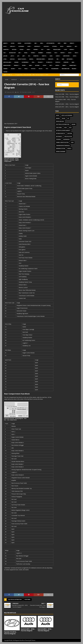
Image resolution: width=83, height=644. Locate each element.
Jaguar (5, 56)
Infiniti (63, 53)
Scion (44, 65)
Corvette (29, 92)
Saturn (37, 65)
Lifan (5, 59)
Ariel (42, 43)
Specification (68, 136)
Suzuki (13, 69)
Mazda (31, 59)
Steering (58, 139)
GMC (19, 53)
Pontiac (58, 62)
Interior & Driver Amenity (63, 130)
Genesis (72, 50)
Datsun (14, 50)
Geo (4, 53)
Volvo (40, 69)
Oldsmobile (25, 62)
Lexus (74, 56)
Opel (33, 62)
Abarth (5, 43)
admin (18, 92)
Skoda (57, 65)
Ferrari (36, 50)
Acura (13, 43)
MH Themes (33, 640)
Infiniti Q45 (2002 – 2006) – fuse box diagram (67, 104)
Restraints (59, 136)
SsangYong (73, 65)
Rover (24, 65)
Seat (51, 65)
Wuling (74, 69)
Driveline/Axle (60, 121)
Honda (33, 53)
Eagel (28, 50)
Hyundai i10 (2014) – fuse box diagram (11, 633)
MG (57, 59)
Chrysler (46, 46)
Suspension (66, 139)
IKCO (56, 53)
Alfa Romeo (28, 43)
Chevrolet (37, 46)
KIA (29, 56)
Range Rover (7, 65)
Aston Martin (50, 43)
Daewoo (69, 46)
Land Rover (66, 56)
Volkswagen (55, 69)
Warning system (61, 149)
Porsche (66, 62)
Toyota (33, 69)
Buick (5, 46)
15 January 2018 (10, 92)
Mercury (51, 59)
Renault (16, 65)
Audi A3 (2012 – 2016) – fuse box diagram (28, 630)
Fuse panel (27, 599)
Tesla (26, 69)
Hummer (40, 53)
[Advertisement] (42, 29)
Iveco (76, 53)
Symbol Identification (62, 142)
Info (70, 127)
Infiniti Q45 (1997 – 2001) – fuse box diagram (67, 107)
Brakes (58, 118)
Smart (64, 65)
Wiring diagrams (61, 152)
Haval (26, 53)
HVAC (66, 127)
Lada (51, 56)
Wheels (69, 149)
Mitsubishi (70, 59)
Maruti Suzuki (22, 59)
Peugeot (40, 62)
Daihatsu (6, 50)
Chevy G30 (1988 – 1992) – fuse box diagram (67, 94)
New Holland (7, 62)
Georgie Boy (12, 53)
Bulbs (64, 118)
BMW (65, 43)
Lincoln (12, 59)
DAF (76, 46)
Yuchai (5, 72)
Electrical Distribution (15, 599)
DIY (68, 118)
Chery (29, 46)
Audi (59, 43)
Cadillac (12, 46)
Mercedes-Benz (41, 59)
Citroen (54, 46)
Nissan (16, 62)
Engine (73, 124)
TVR (47, 69)
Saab (30, 65)
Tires (72, 142)
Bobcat (72, 43)
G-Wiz (65, 50)
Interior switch (60, 133)
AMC (36, 43)
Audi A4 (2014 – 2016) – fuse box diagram (45, 630)
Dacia (62, 46)
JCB (18, 56)
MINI (63, 59)
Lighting (70, 133)
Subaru (5, 69)
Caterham (21, 46)
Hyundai (49, 53)
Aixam (19, 43)
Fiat (42, 50)
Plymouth (49, 62)
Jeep (24, 56)
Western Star (66, 69)
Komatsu (36, 56)
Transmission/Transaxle (63, 146)
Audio (58, 115)
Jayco (12, 56)
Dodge (21, 50)
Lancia (58, 56)
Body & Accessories (67, 115)
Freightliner (57, 50)
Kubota (44, 56)
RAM (73, 62)
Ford (48, 50)
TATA (19, 69)
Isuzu (70, 53)
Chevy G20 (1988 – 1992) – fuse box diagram (67, 97)
